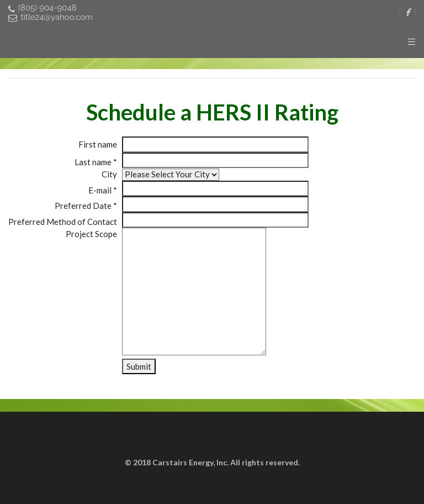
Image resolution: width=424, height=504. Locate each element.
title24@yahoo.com (51, 17)
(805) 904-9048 (43, 8)
